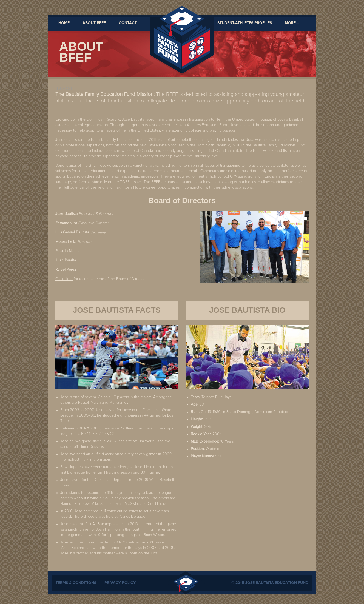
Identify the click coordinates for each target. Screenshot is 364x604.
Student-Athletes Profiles (245, 23)
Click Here (64, 279)
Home (64, 23)
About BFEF (94, 23)
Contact (128, 23)
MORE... (292, 23)
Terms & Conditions (76, 583)
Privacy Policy (120, 583)
